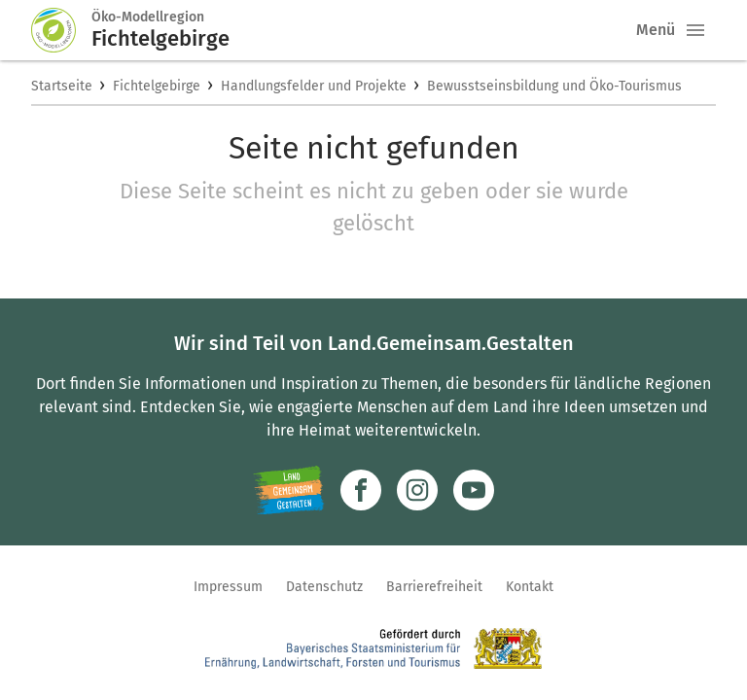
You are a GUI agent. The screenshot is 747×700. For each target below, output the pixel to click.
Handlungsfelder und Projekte (314, 86)
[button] (695, 30)
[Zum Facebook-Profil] (361, 490)
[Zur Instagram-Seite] (417, 490)
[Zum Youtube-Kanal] (474, 490)
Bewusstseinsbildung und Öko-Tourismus (554, 86)
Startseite (62, 86)
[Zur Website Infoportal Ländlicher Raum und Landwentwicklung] (288, 490)
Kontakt (530, 587)
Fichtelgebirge (157, 86)
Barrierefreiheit (434, 587)
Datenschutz (324, 587)
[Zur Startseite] (61, 30)
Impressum (228, 587)
